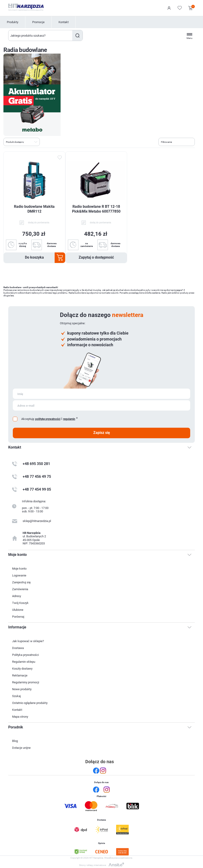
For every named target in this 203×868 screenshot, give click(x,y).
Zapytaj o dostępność (96, 257)
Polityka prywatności (25, 655)
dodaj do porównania (39, 223)
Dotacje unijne (21, 748)
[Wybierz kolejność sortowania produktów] (22, 142)
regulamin (69, 419)
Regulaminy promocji (26, 682)
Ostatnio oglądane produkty (30, 703)
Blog (15, 741)
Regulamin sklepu (24, 662)
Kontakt (64, 22)
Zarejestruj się (21, 582)
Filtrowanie (166, 142)
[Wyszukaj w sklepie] (40, 35)
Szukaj (77, 35)
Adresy (17, 596)
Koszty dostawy (22, 669)
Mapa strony (20, 717)
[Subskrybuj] (101, 394)
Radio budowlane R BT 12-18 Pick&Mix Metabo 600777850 (96, 209)
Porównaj (18, 617)
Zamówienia (20, 589)
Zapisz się (102, 433)
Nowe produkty (22, 689)
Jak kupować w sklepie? (28, 641)
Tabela (45, 141)
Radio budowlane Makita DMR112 (34, 209)
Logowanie (169, 8)
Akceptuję (28, 419)
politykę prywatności (48, 419)
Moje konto (19, 569)
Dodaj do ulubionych (60, 158)
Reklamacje (20, 675)
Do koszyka (34, 257)
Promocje (38, 22)
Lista (53, 141)
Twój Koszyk (20, 603)
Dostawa (18, 648)
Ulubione (18, 610)
